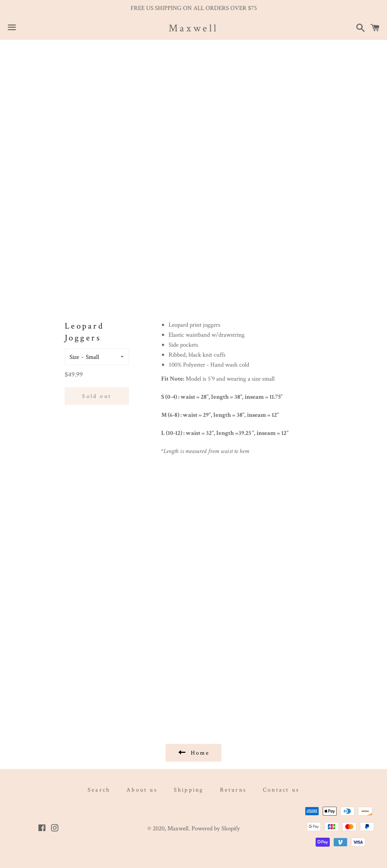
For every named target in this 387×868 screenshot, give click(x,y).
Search (99, 790)
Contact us (281, 790)
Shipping (189, 790)
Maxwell (193, 28)
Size (74, 357)
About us (142, 790)
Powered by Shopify (216, 828)
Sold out (97, 396)
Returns (233, 790)
